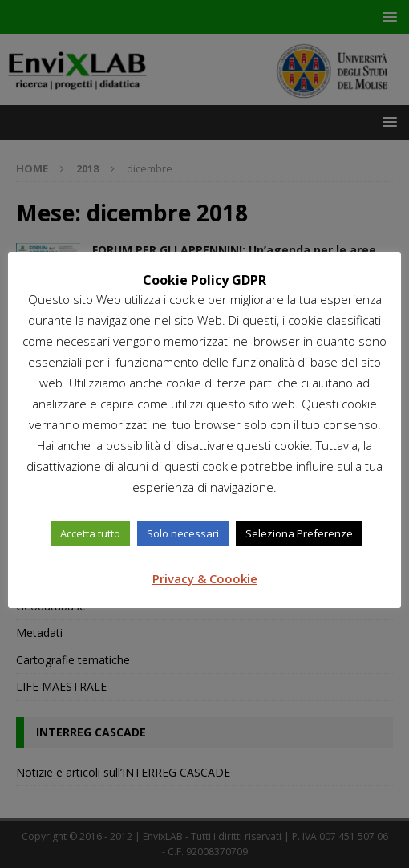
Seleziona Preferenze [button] (299, 533)
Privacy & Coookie (205, 578)
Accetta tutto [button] (90, 533)
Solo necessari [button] (183, 533)
